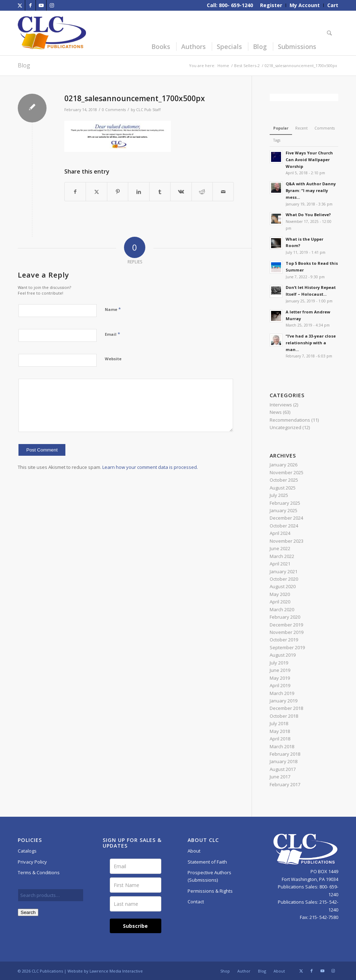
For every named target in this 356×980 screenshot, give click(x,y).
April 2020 (280, 602)
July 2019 (279, 663)
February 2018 (285, 754)
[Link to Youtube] (41, 5)
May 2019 (280, 678)
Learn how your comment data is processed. (150, 467)
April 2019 (280, 685)
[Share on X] (96, 192)
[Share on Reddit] (202, 192)
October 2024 (284, 526)
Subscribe (135, 926)
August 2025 (283, 488)
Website (113, 359)
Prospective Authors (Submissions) (209, 876)
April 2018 (280, 739)
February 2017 (285, 784)
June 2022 (280, 548)
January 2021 (284, 571)
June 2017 (280, 777)
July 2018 (279, 723)
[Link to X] (20, 5)
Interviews (281, 405)
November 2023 (287, 541)
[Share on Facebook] (75, 192)
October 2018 (284, 716)
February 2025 (285, 503)
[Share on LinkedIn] (139, 192)
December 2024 (286, 518)
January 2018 (284, 761)
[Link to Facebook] (30, 5)
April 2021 (280, 564)
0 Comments (114, 110)
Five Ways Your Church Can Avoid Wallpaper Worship (309, 160)
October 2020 (284, 579)
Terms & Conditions (39, 872)
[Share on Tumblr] (160, 192)
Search (28, 912)
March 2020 (282, 609)
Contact (196, 902)
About (194, 851)
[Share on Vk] (181, 192)
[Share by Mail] (223, 192)
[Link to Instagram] (52, 5)
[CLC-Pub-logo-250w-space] (52, 33)
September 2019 (287, 647)
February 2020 (285, 617)
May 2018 (280, 731)
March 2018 (282, 746)
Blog (24, 65)
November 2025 (287, 472)
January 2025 (284, 510)
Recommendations (290, 420)
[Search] (330, 33)
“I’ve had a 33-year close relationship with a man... (311, 343)
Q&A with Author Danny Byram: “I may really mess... (311, 190)
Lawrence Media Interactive (116, 971)
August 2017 (283, 769)
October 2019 (284, 640)
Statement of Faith (207, 862)
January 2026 (284, 465)
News (276, 412)
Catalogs (27, 851)
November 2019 (287, 632)
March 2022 (282, 556)
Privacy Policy (32, 862)
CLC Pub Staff (148, 110)
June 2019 (280, 670)
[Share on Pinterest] (118, 192)
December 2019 (286, 625)
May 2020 (280, 594)
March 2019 (282, 693)
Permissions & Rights (210, 891)
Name (113, 309)
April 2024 (280, 533)
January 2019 (284, 701)
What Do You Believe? (308, 215)
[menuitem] (271, 5)
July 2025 (279, 495)
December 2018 (286, 708)
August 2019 (283, 655)
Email (112, 334)
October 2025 (284, 480)
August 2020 (283, 586)
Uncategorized (285, 427)
